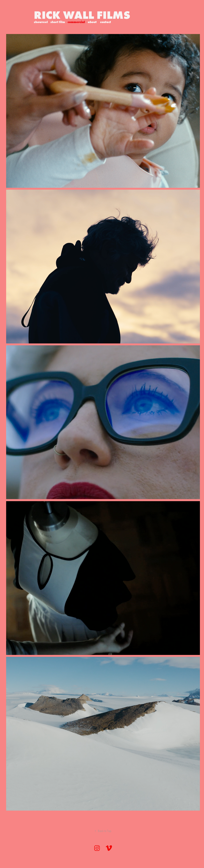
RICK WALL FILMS (82, 15)
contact (105, 22)
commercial (76, 22)
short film (58, 22)
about (92, 22)
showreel (41, 22)
